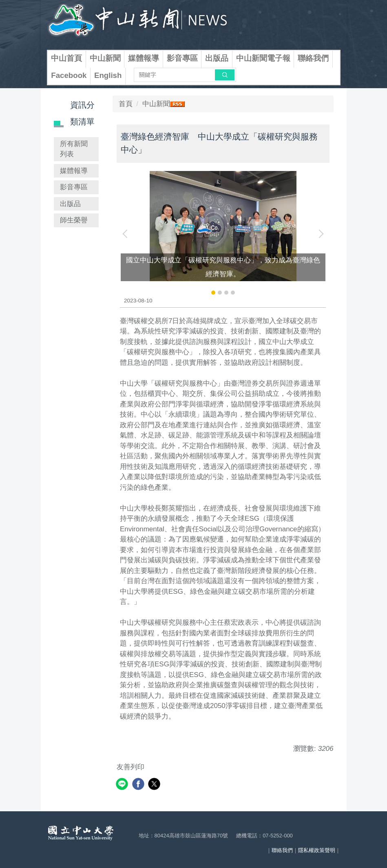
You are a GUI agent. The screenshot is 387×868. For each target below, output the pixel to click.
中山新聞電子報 (263, 58)
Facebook (69, 75)
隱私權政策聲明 (317, 850)
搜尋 (225, 75)
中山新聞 (105, 58)
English (108, 75)
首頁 (126, 104)
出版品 (217, 58)
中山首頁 (66, 58)
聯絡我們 (313, 58)
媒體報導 (144, 58)
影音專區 (182, 58)
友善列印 (130, 767)
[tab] (213, 293)
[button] (127, 234)
